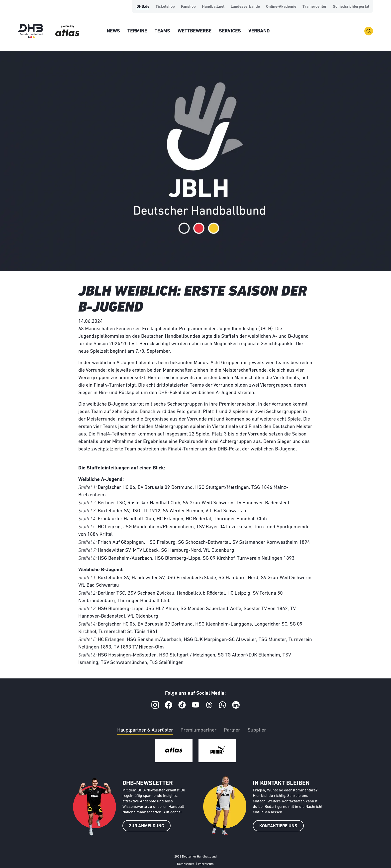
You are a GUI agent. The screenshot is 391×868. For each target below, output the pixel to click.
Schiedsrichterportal (351, 7)
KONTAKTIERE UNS (278, 826)
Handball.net (213, 7)
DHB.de (143, 7)
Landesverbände (245, 7)
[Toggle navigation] (369, 31)
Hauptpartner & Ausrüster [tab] (145, 730)
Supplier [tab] (257, 730)
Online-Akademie (281, 7)
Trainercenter (315, 7)
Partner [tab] (232, 730)
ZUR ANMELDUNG (147, 826)
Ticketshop (165, 7)
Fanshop (188, 7)
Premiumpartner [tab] (198, 730)
